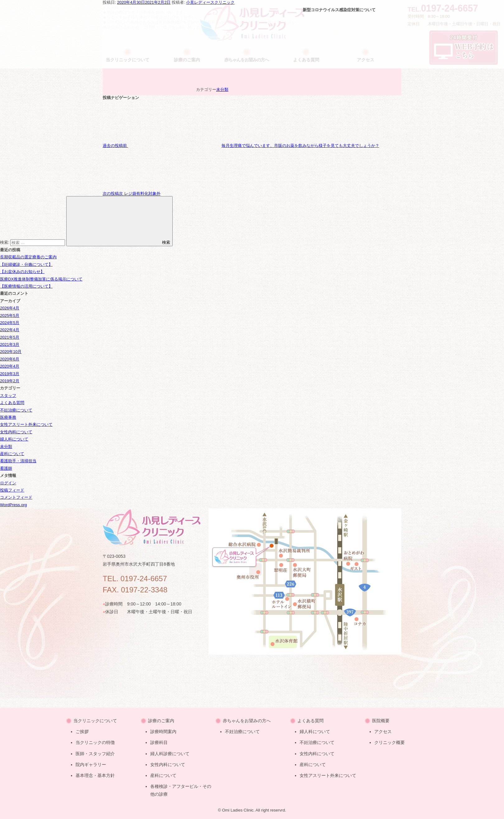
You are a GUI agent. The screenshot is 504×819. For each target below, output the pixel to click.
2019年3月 (10, 374)
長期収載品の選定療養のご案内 (28, 257)
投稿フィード (12, 490)
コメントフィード (16, 497)
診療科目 (159, 742)
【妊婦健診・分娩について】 (26, 264)
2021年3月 (10, 344)
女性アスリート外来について (26, 424)
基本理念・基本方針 (95, 775)
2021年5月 (10, 337)
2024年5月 (10, 323)
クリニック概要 (390, 742)
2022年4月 (10, 330)
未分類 (222, 89)
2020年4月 (10, 366)
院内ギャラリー (91, 765)
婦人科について (14, 439)
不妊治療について (16, 410)
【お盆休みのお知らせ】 (22, 272)
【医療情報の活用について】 (26, 286)
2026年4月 (10, 308)
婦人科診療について (170, 754)
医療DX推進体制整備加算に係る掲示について (41, 279)
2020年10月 (11, 352)
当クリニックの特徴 (95, 742)
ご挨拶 (82, 732)
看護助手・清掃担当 (18, 461)
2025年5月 (10, 315)
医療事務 (8, 417)
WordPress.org (13, 505)
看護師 (6, 468)
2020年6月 (10, 359)
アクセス (383, 732)
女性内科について (16, 432)
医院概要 (381, 721)
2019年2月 (10, 381)
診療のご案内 (161, 721)
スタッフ (8, 395)
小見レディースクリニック (210, 2)
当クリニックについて (95, 721)
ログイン (8, 483)
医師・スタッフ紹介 (95, 754)
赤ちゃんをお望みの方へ (247, 721)
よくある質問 (12, 403)
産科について (12, 454)
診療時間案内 (163, 732)
